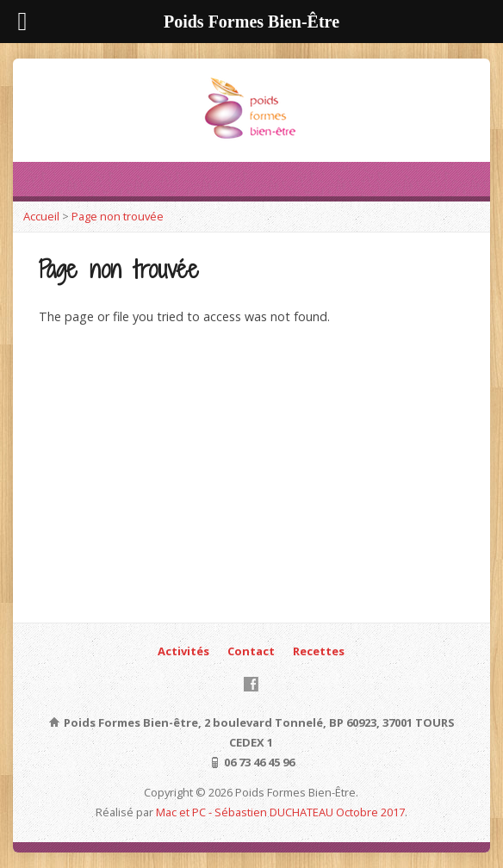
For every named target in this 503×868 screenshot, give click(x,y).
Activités (183, 651)
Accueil (41, 216)
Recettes (319, 651)
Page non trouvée (118, 216)
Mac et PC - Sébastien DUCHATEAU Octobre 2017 (280, 812)
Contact (251, 651)
